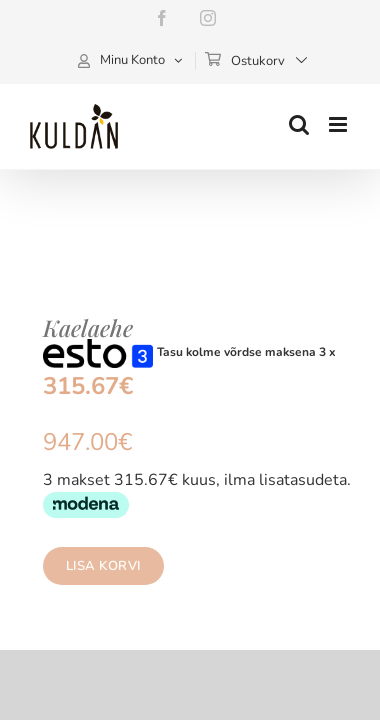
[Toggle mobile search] (299, 124)
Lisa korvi (90, 566)
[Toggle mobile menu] (339, 124)
